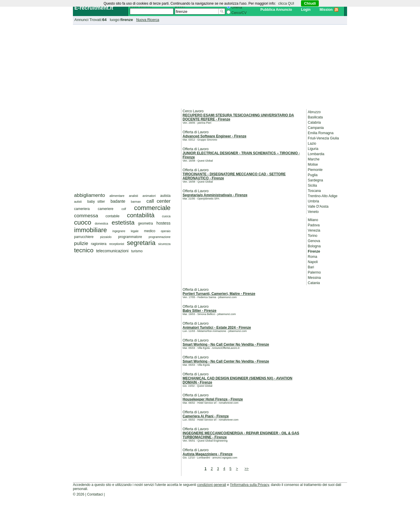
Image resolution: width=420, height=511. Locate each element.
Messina (314, 278)
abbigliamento (90, 195)
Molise (313, 164)
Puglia (313, 175)
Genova (314, 241)
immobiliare (90, 230)
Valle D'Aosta (318, 206)
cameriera (82, 209)
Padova (314, 225)
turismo (137, 251)
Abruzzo (314, 112)
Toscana (314, 191)
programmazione (160, 237)
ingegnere (119, 231)
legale (135, 231)
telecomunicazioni (112, 251)
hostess (163, 223)
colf (124, 209)
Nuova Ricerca (148, 20)
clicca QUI (286, 3)
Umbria (313, 201)
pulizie (81, 243)
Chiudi (310, 3)
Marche (314, 159)
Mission (326, 10)
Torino (313, 236)
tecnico (84, 250)
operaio (166, 231)
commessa (86, 216)
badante (118, 201)
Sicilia (312, 185)
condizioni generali (212, 485)
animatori (149, 196)
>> (246, 469)
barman (136, 202)
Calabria (314, 123)
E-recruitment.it (94, 8)
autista (165, 196)
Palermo (314, 272)
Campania (316, 128)
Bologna (314, 246)
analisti (133, 196)
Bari (311, 267)
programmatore (130, 237)
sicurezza (164, 244)
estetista (123, 222)
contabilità (141, 215)
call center (159, 201)
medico (150, 231)
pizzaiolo (106, 237)
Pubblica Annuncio (276, 10)
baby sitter (96, 202)
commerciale (152, 208)
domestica (101, 224)
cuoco (83, 222)
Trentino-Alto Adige (323, 196)
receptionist (117, 244)
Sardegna (315, 180)
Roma (312, 257)
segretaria (141, 243)
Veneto (313, 212)
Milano (313, 220)
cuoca (166, 216)
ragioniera (99, 244)
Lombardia (316, 154)
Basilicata (315, 117)
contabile (113, 216)
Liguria (313, 149)
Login (306, 10)
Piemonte (315, 170)
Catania (314, 283)
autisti (78, 202)
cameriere (105, 209)
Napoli (313, 262)
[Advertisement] (210, 66)
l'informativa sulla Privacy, (250, 485)
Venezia (314, 230)
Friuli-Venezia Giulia (323, 138)
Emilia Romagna (321, 133)
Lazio (312, 143)
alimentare (117, 196)
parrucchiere (84, 237)
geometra (145, 223)
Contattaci (95, 494)
